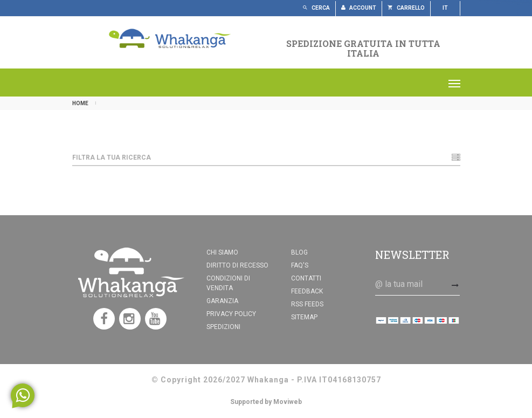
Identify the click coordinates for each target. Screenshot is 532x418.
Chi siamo (222, 252)
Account (359, 8)
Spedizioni (223, 327)
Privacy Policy (231, 314)
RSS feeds (307, 304)
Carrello (406, 8)
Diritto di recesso (237, 265)
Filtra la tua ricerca (266, 157)
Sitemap (304, 317)
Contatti (306, 278)
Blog (299, 252)
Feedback (307, 291)
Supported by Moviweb (266, 402)
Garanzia (222, 301)
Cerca (316, 8)
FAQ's (300, 265)
